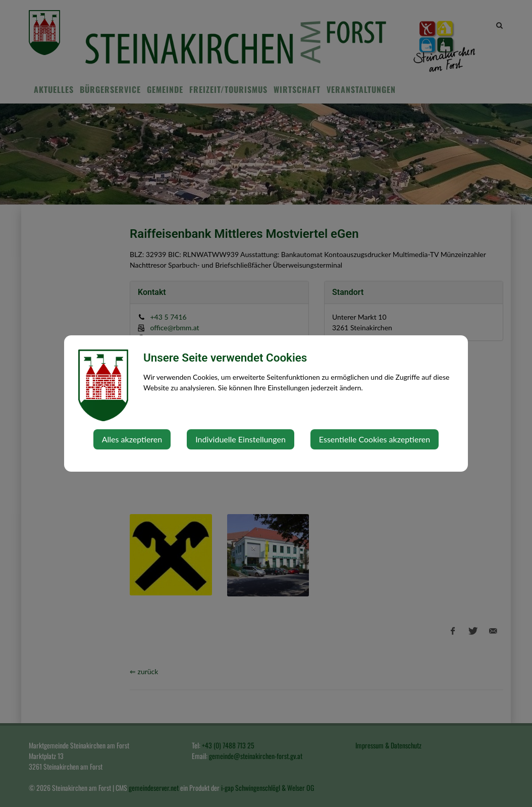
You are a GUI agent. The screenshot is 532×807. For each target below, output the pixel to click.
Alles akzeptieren (132, 439)
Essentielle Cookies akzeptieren (375, 439)
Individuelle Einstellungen (241, 439)
